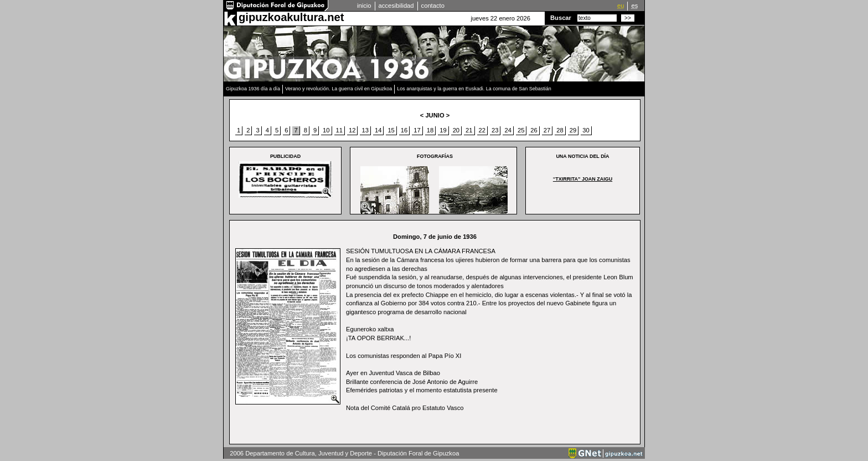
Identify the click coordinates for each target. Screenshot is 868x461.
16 (404, 130)
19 (443, 130)
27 (547, 130)
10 (326, 130)
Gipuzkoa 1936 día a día (253, 89)
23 (495, 130)
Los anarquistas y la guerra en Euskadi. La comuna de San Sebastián (474, 89)
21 (469, 130)
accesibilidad (396, 6)
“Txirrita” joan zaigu (583, 179)
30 (586, 130)
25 (521, 130)
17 (417, 130)
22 (482, 130)
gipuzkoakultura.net (291, 17)
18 (430, 130)
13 (365, 130)
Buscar (561, 18)
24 (508, 130)
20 (456, 130)
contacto (433, 6)
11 (339, 130)
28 (560, 130)
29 (573, 130)
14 (378, 130)
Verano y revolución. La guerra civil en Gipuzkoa (339, 89)
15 (391, 130)
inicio (364, 6)
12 (352, 130)
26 (534, 130)
